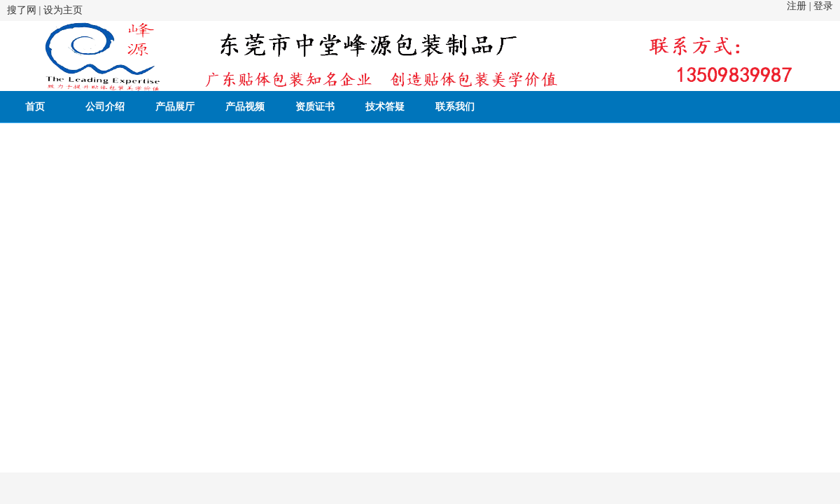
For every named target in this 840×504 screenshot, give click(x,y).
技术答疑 (385, 107)
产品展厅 (175, 107)
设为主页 (63, 10)
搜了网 (22, 10)
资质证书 (315, 107)
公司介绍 (105, 107)
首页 (35, 107)
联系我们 (455, 107)
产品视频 (245, 107)
